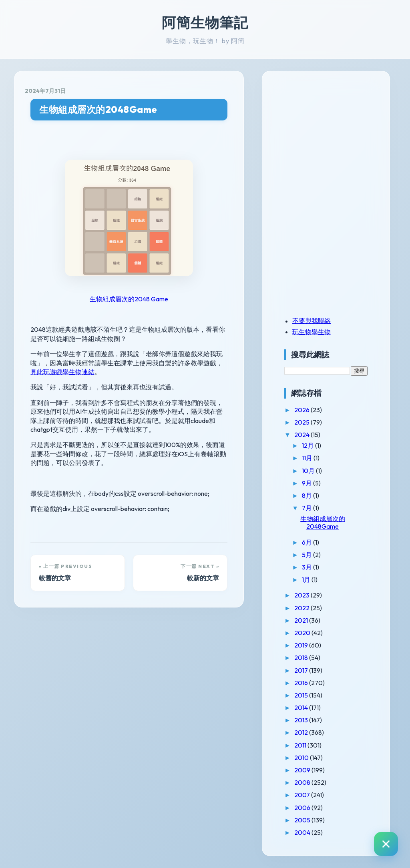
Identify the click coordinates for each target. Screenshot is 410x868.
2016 (302, 683)
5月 (307, 555)
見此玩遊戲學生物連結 (62, 372)
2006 (303, 808)
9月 (307, 483)
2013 (302, 720)
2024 (302, 435)
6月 (307, 542)
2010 (302, 758)
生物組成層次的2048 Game (129, 299)
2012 (302, 732)
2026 (302, 410)
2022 (302, 608)
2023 (302, 595)
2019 (302, 645)
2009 (303, 770)
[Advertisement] (334, 137)
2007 (303, 795)
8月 (307, 495)
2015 (302, 695)
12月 (309, 445)
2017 (302, 670)
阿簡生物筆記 (205, 22)
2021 (302, 620)
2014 (302, 708)
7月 (307, 508)
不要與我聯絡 (312, 321)
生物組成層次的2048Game (98, 109)
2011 (301, 745)
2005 (303, 820)
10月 (309, 471)
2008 (303, 782)
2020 (303, 633)
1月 (307, 579)
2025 (302, 422)
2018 (302, 658)
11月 (308, 458)
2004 (303, 832)
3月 (307, 567)
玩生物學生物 (312, 332)
